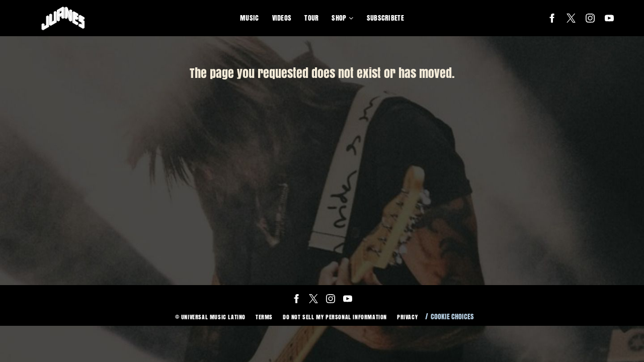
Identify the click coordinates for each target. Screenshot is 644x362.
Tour (311, 18)
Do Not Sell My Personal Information (335, 317)
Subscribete (385, 18)
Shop (339, 18)
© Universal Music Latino (210, 317)
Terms (264, 317)
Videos (282, 18)
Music (249, 18)
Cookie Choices (452, 316)
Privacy (407, 317)
